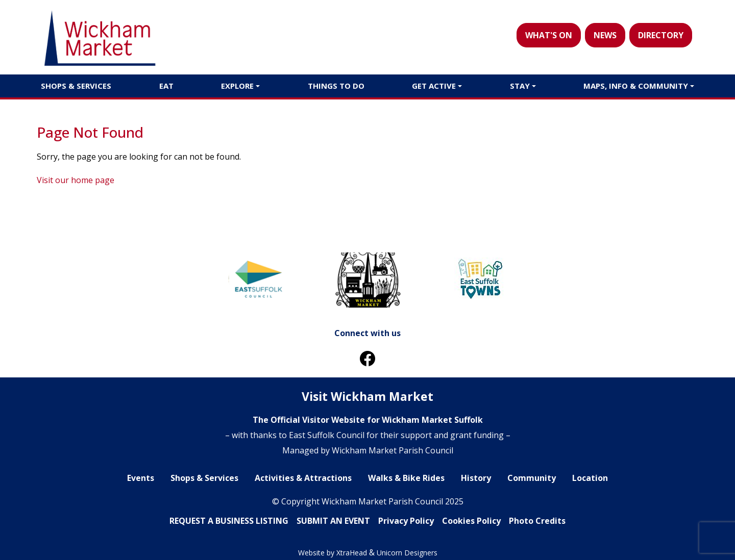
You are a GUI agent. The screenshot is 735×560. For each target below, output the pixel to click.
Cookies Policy (471, 521)
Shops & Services (76, 86)
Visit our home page (76, 180)
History (476, 478)
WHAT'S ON (549, 35)
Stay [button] (520, 86)
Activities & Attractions (303, 478)
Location (590, 478)
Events (141, 478)
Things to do (336, 86)
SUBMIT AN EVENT (333, 521)
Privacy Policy (406, 521)
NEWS (605, 35)
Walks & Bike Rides (406, 478)
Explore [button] (237, 86)
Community (532, 478)
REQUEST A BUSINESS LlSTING (229, 521)
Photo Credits (537, 521)
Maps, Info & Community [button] (636, 86)
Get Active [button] (434, 86)
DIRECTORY (661, 35)
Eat (166, 86)
